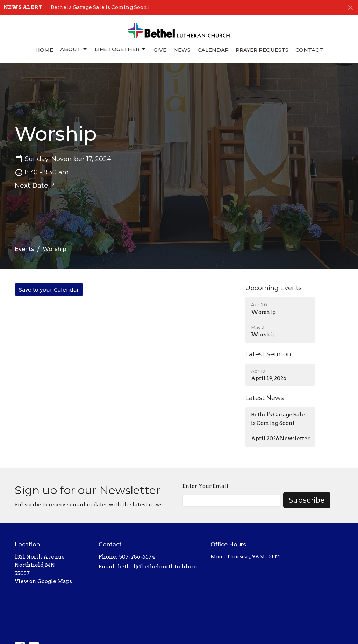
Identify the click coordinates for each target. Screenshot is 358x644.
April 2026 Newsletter (280, 439)
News (182, 50)
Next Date (36, 185)
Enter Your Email (206, 486)
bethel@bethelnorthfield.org (157, 567)
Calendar (213, 50)
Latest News (265, 398)
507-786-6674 (137, 557)
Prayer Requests (262, 50)
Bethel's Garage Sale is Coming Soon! (100, 7)
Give (160, 50)
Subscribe (307, 500)
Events (24, 249)
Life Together (121, 49)
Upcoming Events (274, 288)
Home (44, 50)
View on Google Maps (43, 581)
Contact (309, 50)
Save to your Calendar (49, 290)
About (74, 49)
